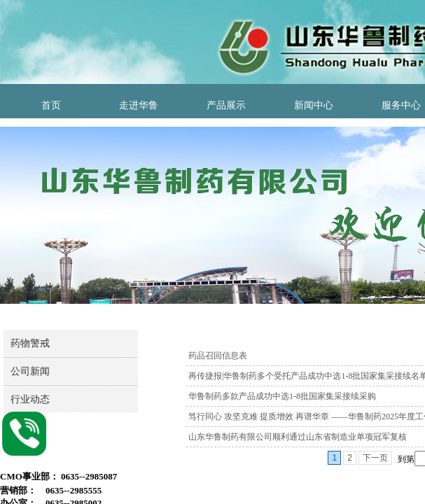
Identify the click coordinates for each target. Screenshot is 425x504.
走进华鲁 (139, 105)
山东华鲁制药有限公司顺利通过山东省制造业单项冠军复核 (298, 437)
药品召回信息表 (218, 356)
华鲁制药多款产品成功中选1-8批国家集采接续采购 (282, 396)
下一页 (375, 458)
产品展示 (226, 105)
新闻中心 (314, 105)
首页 (51, 105)
